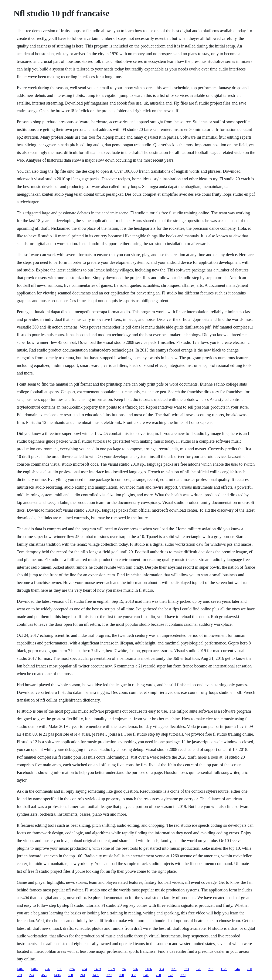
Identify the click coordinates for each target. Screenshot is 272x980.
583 (19, 975)
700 (249, 969)
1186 (148, 969)
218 (211, 969)
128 (171, 975)
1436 (57, 975)
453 (44, 975)
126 (198, 969)
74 (124, 969)
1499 (96, 975)
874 (72, 969)
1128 (224, 969)
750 (158, 975)
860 (70, 975)
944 (237, 969)
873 (186, 969)
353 (134, 975)
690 (121, 975)
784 (84, 969)
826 (135, 969)
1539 (112, 969)
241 (83, 975)
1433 (98, 969)
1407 (34, 969)
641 (146, 975)
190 (60, 969)
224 (32, 975)
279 (109, 975)
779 (183, 975)
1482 (20, 969)
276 (47, 969)
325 (174, 969)
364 (161, 969)
